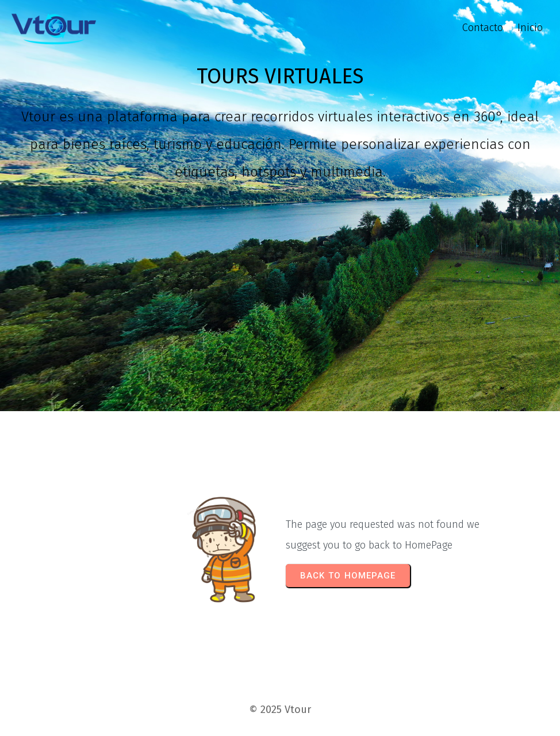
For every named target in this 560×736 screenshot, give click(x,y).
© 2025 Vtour (280, 710)
